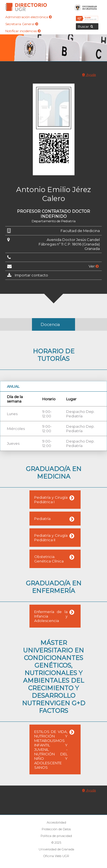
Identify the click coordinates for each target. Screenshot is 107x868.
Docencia (50, 325)
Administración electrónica (28, 17)
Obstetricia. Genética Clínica (49, 559)
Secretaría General (22, 24)
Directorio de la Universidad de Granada (26, 7)
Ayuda (89, 75)
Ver (94, 266)
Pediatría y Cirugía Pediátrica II (51, 538)
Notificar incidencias (23, 31)
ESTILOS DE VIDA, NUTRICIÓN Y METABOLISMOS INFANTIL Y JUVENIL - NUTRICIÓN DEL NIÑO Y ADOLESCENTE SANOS (51, 749)
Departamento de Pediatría (54, 221)
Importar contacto (31, 275)
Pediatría (42, 519)
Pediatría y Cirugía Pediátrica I (51, 500)
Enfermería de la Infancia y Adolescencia (51, 616)
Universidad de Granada (86, 7)
